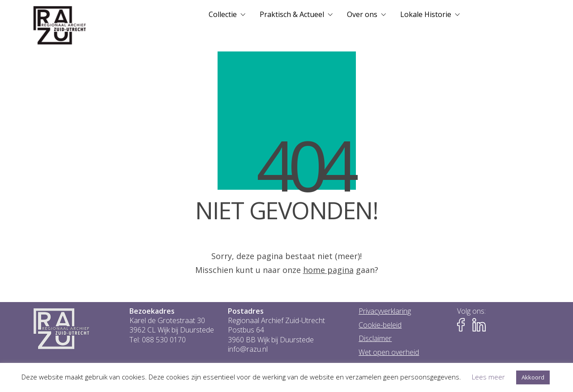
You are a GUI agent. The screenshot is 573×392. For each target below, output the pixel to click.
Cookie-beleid (380, 325)
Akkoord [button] (533, 377)
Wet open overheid (389, 352)
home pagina (328, 270)
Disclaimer (375, 339)
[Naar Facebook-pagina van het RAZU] (464, 325)
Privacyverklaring (385, 311)
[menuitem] (227, 14)
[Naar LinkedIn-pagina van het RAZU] (479, 325)
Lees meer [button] (488, 377)
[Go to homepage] (60, 26)
